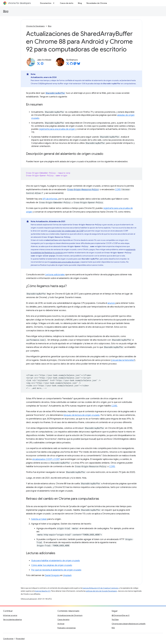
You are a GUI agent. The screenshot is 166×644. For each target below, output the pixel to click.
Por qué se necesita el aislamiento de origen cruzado (56, 570)
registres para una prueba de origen (65, 262)
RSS (113, 628)
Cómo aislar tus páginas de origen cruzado (52, 565)
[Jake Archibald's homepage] (42, 64)
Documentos (46, 3)
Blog (80, 3)
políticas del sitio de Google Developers (101, 591)
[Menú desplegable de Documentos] (54, 3)
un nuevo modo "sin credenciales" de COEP (66, 231)
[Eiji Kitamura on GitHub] (71, 64)
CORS (118, 190)
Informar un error (10, 615)
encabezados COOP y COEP (46, 459)
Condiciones (8, 639)
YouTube (115, 619)
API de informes (50, 199)
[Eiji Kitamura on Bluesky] (79, 64)
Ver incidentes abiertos (12, 619)
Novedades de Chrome (97, 3)
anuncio (111, 303)
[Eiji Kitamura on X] (68, 64)
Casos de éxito (67, 3)
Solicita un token (39, 519)
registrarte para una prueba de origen (57, 129)
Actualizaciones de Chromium (70, 615)
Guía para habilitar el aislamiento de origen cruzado (56, 561)
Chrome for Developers (35, 26)
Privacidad (20, 639)
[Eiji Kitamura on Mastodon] (75, 64)
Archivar (61, 624)
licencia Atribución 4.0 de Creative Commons (100, 588)
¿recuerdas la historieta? (123, 360)
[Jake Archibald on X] (39, 64)
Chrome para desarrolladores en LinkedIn (129, 624)
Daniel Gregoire (52, 575)
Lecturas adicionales (55, 275)
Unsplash (67, 575)
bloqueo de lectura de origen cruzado (82, 415)
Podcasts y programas (67, 628)
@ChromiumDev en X (121, 615)
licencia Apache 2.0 (43, 591)
